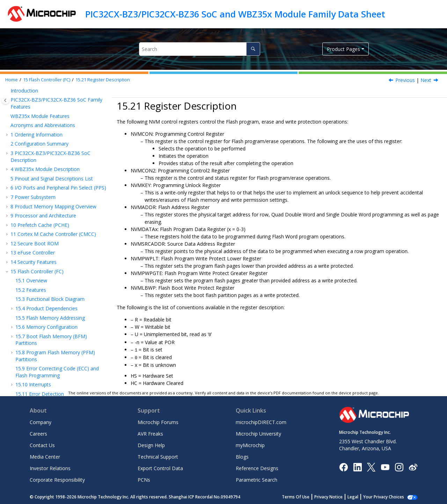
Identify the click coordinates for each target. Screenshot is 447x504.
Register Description (103, 80)
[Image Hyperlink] (385, 466)
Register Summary (43, 157)
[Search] (253, 49)
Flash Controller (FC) (47, 80)
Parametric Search (257, 479)
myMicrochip (250, 444)
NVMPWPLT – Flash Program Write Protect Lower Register (54, 327)
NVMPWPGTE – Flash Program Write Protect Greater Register (55, 350)
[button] (13, 95)
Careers (38, 433)
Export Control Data (160, 467)
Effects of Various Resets (50, 148)
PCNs (144, 479)
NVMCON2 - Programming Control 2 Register (59, 195)
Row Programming (43, 104)
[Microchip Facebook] (343, 465)
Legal (361, 496)
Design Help (151, 444)
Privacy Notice (336, 496)
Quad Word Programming (51, 94)
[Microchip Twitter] (371, 465)
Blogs (242, 456)
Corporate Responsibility (57, 479)
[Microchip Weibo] (413, 466)
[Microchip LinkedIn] (357, 465)
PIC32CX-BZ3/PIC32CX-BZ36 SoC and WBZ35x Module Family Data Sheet (235, 14)
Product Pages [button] (343, 49)
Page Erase (35, 113)
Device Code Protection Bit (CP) (58, 138)
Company (41, 421)
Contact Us (42, 444)
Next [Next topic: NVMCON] (426, 80)
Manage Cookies (387, 496)
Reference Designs (257, 467)
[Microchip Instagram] (399, 465)
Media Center (45, 456)
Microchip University (258, 433)
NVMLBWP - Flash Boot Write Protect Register (58, 370)
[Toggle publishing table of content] (5, 100)
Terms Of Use (303, 496)
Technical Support (158, 456)
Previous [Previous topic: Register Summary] (405, 80)
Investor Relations (50, 467)
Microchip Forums (158, 421)
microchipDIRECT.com (261, 421)
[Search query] (200, 49)
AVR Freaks (150, 433)
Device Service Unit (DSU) (43, 383)
